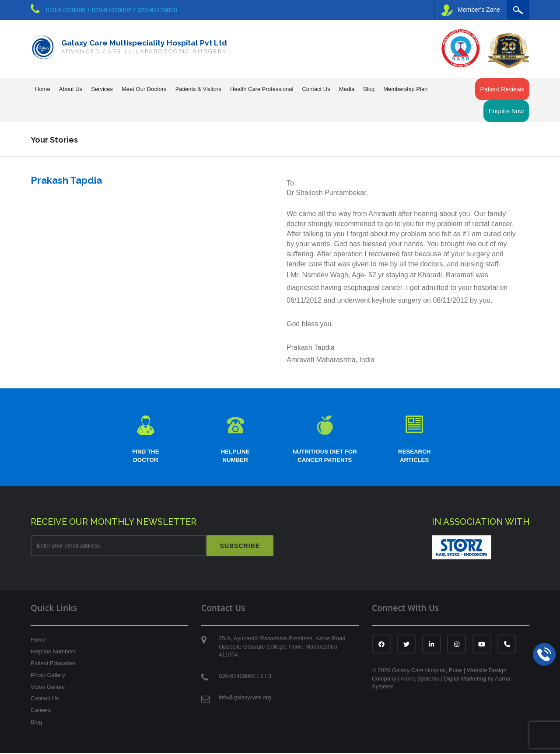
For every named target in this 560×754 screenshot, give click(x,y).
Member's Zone (471, 10)
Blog (369, 89)
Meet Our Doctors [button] (144, 89)
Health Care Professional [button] (262, 89)
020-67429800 (66, 10)
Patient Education (53, 664)
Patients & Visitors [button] (198, 89)
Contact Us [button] (316, 89)
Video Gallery (48, 688)
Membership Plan (405, 89)
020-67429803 (157, 10)
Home (43, 89)
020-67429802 (112, 10)
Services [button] (102, 89)
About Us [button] (71, 89)
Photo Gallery (48, 676)
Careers (41, 711)
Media (347, 89)
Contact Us (45, 700)
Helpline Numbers (53, 652)
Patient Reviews (502, 89)
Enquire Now (506, 111)
